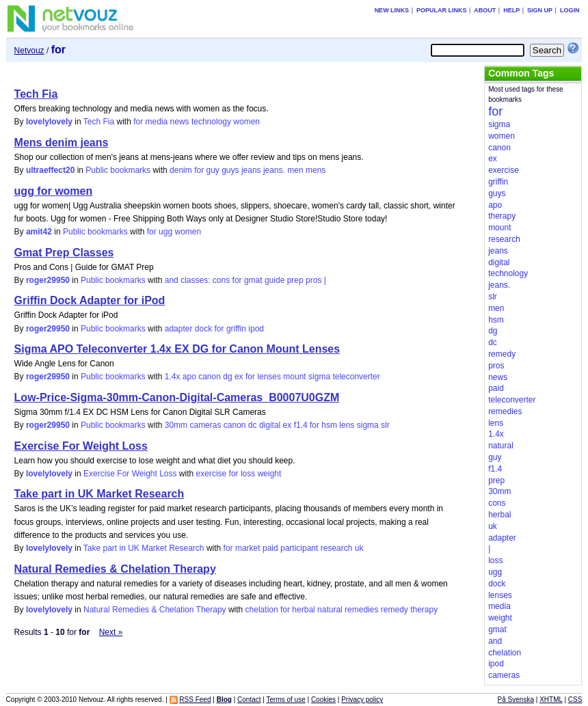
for (138, 122)
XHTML (551, 700)
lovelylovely (49, 122)
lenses (269, 377)
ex (239, 377)
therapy (424, 610)
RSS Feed (195, 700)
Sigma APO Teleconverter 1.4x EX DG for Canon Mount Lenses (177, 349)
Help (511, 10)
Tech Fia (36, 94)
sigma (319, 377)
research (337, 548)
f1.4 (301, 425)
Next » (111, 632)
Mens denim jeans (62, 142)
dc (253, 425)
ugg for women (54, 191)
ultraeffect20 (50, 170)
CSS (575, 700)
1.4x (173, 377)
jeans (251, 170)
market (248, 548)
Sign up (540, 10)
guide (275, 280)
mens (316, 170)
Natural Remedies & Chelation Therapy (115, 569)
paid (270, 548)
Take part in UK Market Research (99, 494)
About (485, 10)
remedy (395, 610)
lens (347, 425)
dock (203, 329)
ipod (256, 329)
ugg (165, 232)
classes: (195, 280)
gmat (253, 280)
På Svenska (516, 700)
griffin (236, 329)
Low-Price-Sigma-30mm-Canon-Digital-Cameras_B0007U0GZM (177, 397)
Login (570, 10)
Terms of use (285, 700)
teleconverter (356, 377)
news (180, 122)
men (295, 170)
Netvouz (29, 51)
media (157, 122)
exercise (212, 474)
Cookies (323, 700)
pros (313, 280)
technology (211, 122)
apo (189, 377)
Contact (249, 700)
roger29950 (48, 280)
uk (359, 548)
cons (221, 280)
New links (392, 10)
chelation (262, 610)
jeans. (274, 170)
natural (330, 610)
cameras (205, 425)
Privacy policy (362, 700)
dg (227, 377)
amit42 (39, 232)
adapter (179, 329)
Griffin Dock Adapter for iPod (90, 300)
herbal (303, 610)
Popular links (442, 10)
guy (212, 170)
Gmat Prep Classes (64, 253)
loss (248, 474)
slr (385, 425)
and (172, 280)
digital (270, 425)
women (246, 122)
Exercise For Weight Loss (81, 446)
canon (210, 377)
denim (181, 170)
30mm (176, 425)
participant (299, 548)
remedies (361, 610)
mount (294, 377)
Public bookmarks (118, 170)
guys (230, 170)
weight (270, 474)
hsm (329, 425)
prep (295, 280)
